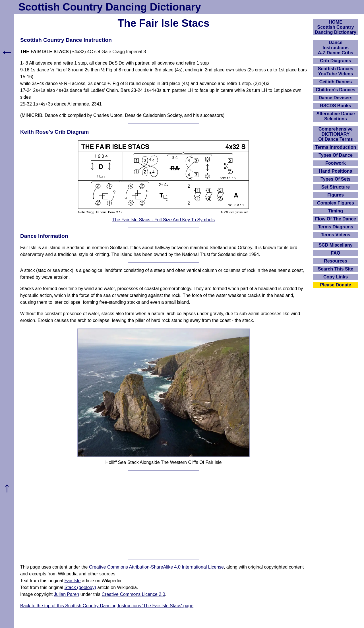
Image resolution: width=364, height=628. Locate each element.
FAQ (336, 253)
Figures (336, 195)
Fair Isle (73, 581)
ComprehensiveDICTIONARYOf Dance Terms (336, 134)
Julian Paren (66, 594)
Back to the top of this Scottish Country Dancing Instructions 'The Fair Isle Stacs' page (107, 606)
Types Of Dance (336, 155)
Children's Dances (336, 90)
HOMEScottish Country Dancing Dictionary (336, 27)
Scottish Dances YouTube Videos (336, 71)
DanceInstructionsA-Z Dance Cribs (336, 48)
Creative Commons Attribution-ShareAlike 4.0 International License (156, 567)
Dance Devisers (335, 98)
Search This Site (336, 269)
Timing (336, 211)
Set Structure (336, 187)
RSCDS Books (335, 106)
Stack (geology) (80, 587)
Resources (336, 261)
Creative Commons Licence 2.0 (133, 594)
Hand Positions (336, 171)
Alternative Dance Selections (335, 116)
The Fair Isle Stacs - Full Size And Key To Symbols (164, 220)
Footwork (336, 163)
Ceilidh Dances (336, 82)
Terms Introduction (336, 147)
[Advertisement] (164, 515)
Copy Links (336, 277)
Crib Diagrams (335, 61)
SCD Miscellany (335, 245)
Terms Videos (335, 235)
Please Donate (335, 285)
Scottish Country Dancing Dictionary (110, 7)
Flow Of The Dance (336, 219)
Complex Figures (336, 203)
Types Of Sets (336, 179)
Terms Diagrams (336, 227)
